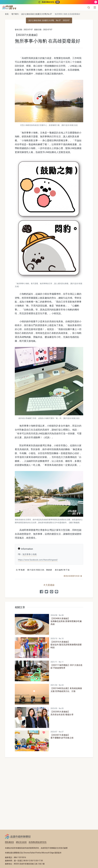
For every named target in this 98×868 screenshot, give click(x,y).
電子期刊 (15, 14)
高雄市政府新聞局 (18, 836)
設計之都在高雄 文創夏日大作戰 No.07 (37, 14)
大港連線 (50, 585)
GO (57, 2)
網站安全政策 (21, 842)
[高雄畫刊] (9, 7)
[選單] (95, 7)
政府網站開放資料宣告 (38, 842)
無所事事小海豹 (30, 554)
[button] (89, 7)
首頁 (7, 14)
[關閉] (96, 2)
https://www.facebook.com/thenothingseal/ (38, 560)
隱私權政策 (9, 842)
